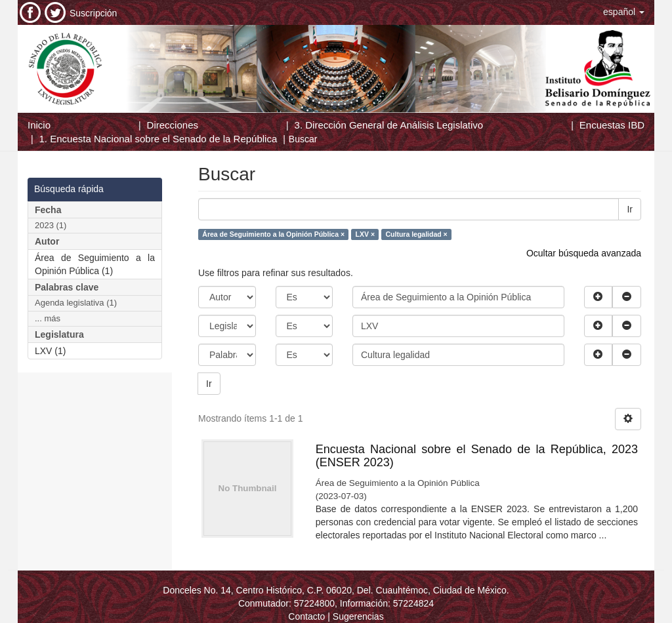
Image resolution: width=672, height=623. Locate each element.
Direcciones (173, 125)
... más (48, 318)
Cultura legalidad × (417, 234)
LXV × (365, 234)
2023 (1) (51, 225)
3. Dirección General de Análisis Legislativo (389, 125)
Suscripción (93, 13)
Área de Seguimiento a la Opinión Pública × (273, 234)
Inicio (39, 125)
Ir (630, 209)
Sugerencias (358, 616)
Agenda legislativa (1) (76, 303)
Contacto (306, 616)
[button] (624, 12)
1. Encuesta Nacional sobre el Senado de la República (158, 139)
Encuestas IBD (612, 125)
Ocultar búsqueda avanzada (584, 253)
